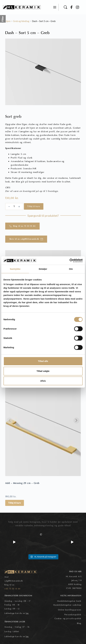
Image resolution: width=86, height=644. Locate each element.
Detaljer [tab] (43, 269)
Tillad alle (43, 361)
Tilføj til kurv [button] (15, 503)
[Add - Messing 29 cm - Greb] (43, 425)
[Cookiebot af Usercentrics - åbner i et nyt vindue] (69, 261)
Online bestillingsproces (70, 610)
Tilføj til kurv (34, 206)
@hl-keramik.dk (16, 581)
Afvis (43, 381)
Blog (79, 623)
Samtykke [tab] (15, 269)
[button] (55, 7)
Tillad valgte (43, 371)
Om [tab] (71, 269)
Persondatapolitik (73, 615)
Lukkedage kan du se (17, 613)
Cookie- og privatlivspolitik (68, 619)
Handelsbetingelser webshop (67, 605)
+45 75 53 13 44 (12, 589)
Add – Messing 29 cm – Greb (22, 483)
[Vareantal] (14, 206)
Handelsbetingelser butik (69, 601)
